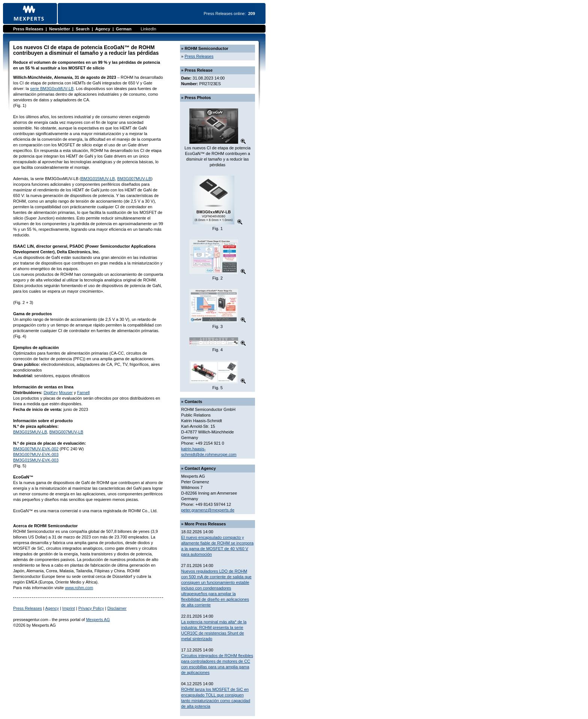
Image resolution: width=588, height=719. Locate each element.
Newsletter (60, 29)
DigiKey (51, 393)
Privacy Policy (91, 608)
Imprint (69, 608)
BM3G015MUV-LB (98, 179)
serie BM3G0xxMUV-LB (52, 89)
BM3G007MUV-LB (134, 179)
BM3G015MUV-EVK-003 (36, 460)
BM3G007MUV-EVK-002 (36, 449)
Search (83, 29)
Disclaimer (117, 608)
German (124, 29)
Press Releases (28, 29)
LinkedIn (148, 29)
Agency (103, 29)
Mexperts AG (98, 620)
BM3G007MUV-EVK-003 (36, 454)
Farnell (84, 393)
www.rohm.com (79, 588)
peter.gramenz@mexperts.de (208, 510)
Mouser (66, 393)
